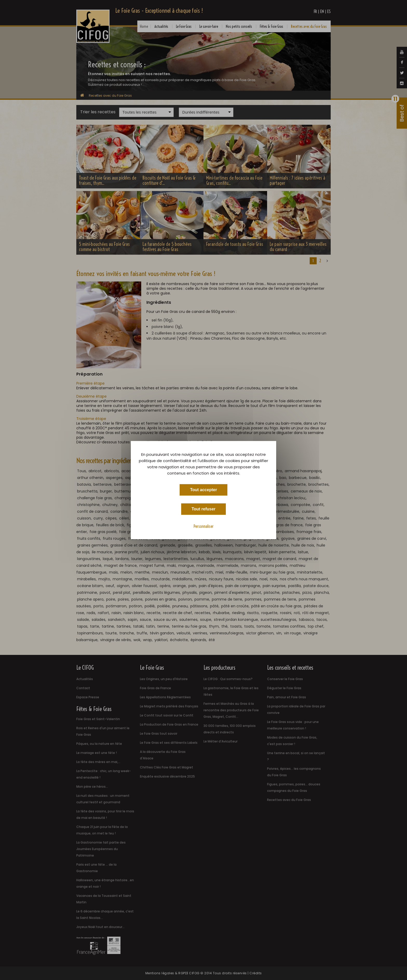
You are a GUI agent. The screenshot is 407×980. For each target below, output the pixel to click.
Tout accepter (203, 489)
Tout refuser (203, 509)
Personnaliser (204, 526)
